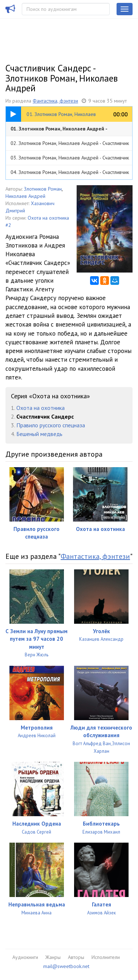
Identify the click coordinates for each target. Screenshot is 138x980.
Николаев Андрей (25, 196)
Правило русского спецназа (51, 425)
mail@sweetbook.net (66, 966)
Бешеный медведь (39, 434)
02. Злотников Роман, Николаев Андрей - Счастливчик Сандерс (70, 145)
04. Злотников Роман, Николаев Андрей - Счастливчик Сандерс (70, 174)
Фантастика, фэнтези (55, 101)
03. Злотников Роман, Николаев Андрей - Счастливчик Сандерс (70, 160)
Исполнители (106, 957)
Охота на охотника (40, 408)
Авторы (76, 957)
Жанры (53, 957)
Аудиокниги (25, 957)
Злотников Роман (43, 189)
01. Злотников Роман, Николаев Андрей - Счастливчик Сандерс (59, 131)
